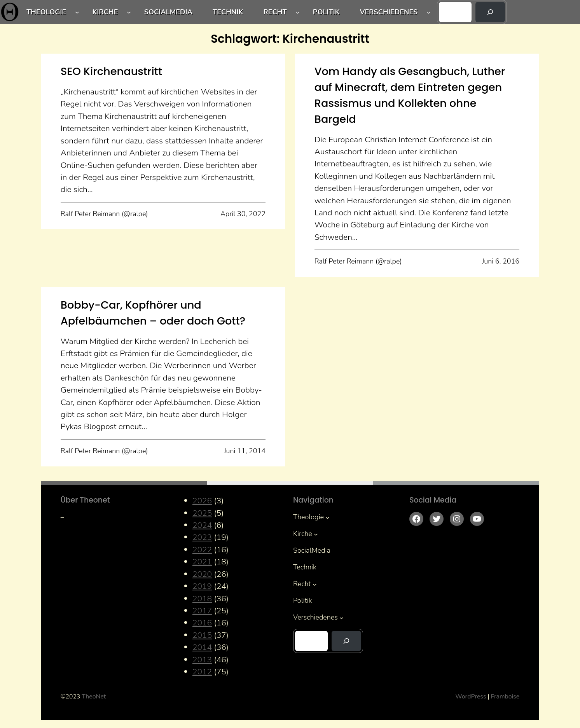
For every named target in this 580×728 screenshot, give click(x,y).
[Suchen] (490, 12)
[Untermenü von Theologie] (77, 12)
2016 (202, 623)
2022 (202, 550)
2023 (202, 537)
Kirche (105, 12)
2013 (202, 660)
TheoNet (94, 697)
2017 (202, 611)
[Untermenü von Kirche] (129, 12)
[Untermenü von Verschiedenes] (429, 12)
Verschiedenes (389, 12)
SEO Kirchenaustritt (111, 71)
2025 (202, 513)
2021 (202, 562)
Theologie (46, 12)
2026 (202, 501)
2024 (202, 525)
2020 (202, 574)
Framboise (505, 697)
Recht (275, 12)
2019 (202, 586)
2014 (202, 647)
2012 (202, 672)
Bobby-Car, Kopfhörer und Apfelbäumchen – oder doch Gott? (153, 313)
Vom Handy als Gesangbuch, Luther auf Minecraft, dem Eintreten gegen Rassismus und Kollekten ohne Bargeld (410, 95)
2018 (202, 599)
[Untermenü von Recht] (298, 12)
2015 (202, 635)
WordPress (471, 697)
